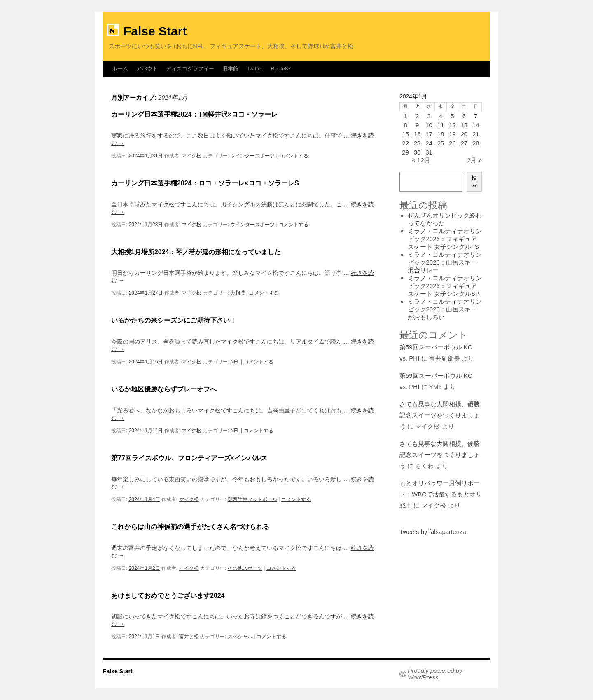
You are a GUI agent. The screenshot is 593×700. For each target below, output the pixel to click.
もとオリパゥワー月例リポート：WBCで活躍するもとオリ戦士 (441, 494)
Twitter (254, 69)
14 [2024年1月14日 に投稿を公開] (476, 125)
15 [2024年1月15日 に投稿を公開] (405, 134)
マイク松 (191, 156)
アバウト (147, 69)
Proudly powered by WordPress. (435, 674)
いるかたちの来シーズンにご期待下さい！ (174, 320)
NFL (235, 362)
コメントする (294, 156)
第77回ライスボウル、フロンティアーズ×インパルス (189, 458)
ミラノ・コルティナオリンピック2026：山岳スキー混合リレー (445, 262)
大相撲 (238, 293)
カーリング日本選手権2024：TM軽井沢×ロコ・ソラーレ (194, 114)
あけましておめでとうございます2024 (168, 596)
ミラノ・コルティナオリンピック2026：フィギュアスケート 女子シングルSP (445, 286)
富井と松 (189, 637)
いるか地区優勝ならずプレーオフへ (164, 389)
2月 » (474, 160)
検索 (474, 181)
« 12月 (421, 160)
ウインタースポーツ (252, 156)
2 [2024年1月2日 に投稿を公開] (417, 116)
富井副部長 (445, 358)
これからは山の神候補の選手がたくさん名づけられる (190, 527)
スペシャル (240, 637)
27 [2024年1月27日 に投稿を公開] (464, 143)
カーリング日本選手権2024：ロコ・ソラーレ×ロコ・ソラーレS (205, 183)
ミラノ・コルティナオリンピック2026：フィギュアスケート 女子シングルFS (445, 239)
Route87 (281, 69)
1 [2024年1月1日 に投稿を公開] (406, 116)
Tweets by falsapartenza (433, 532)
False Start (155, 31)
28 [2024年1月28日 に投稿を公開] (476, 143)
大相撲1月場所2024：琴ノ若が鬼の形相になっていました (196, 252)
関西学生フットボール (252, 499)
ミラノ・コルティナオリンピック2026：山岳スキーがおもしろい (445, 309)
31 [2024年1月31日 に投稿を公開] (429, 152)
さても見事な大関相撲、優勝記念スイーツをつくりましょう (440, 415)
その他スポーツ (245, 568)
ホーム (120, 69)
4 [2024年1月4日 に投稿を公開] (441, 116)
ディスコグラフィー (190, 69)
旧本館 (230, 69)
